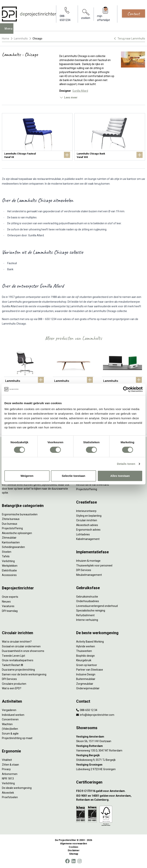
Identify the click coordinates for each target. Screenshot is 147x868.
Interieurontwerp (86, 511)
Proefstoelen (10, 797)
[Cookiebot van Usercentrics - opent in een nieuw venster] (126, 389)
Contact (134, 14)
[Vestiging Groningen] (111, 765)
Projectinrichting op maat (17, 738)
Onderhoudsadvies (88, 601)
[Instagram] (80, 861)
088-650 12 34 (87, 710)
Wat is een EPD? (12, 688)
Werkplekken (10, 566)
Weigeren (27, 476)
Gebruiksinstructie (87, 597)
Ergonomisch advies (88, 530)
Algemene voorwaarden (73, 844)
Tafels (6, 556)
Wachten (7, 724)
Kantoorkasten (11, 542)
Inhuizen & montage (88, 561)
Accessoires (9, 575)
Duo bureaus (10, 524)
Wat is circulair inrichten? (17, 642)
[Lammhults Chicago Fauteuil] (37, 137)
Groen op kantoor (87, 665)
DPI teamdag (10, 611)
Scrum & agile (10, 734)
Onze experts (10, 597)
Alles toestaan (120, 476)
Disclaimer (74, 850)
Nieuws (6, 602)
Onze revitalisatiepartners (18, 660)
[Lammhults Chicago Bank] (110, 137)
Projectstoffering (12, 528)
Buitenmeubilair (86, 679)
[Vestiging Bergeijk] (111, 755)
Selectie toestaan (74, 476)
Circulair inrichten (87, 520)
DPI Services (84, 570)
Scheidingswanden (13, 547)
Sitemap (74, 854)
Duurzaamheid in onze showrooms (23, 651)
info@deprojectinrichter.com (95, 715)
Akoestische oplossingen (17, 533)
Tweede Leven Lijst (13, 656)
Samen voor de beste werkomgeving (24, 674)
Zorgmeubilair (85, 684)
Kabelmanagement (88, 539)
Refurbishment (85, 615)
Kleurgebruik (84, 660)
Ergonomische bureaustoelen (20, 514)
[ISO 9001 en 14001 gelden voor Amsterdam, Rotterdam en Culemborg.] (111, 798)
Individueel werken (13, 715)
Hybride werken (86, 646)
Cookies (73, 847)
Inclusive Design (86, 674)
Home (6, 39)
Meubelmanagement (89, 575)
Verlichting (8, 561)
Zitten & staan (10, 765)
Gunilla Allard (80, 91)
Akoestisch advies (87, 525)
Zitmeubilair (9, 538)
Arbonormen (10, 774)
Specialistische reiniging (91, 611)
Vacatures (8, 606)
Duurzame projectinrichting (18, 670)
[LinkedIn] (73, 861)
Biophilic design (85, 656)
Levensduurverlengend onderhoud (97, 606)
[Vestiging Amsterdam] (111, 737)
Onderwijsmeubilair (88, 688)
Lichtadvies (83, 534)
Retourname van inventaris (93, 485)
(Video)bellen (10, 729)
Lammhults (21, 39)
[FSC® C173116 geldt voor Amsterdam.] (111, 791)
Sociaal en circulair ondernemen (21, 646)
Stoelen (7, 552)
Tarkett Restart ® (13, 665)
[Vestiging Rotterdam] (111, 746)
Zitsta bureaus (11, 519)
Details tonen (126, 464)
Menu (10, 31)
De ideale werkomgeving (17, 788)
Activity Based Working (90, 642)
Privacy (6, 769)
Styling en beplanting (89, 516)
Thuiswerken (84, 651)
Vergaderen (9, 710)
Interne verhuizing (87, 620)
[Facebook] (67, 861)
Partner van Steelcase (90, 670)
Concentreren (10, 719)
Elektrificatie (9, 570)
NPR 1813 (8, 779)
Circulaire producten (14, 684)
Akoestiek (8, 793)
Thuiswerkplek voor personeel (94, 566)
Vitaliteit (7, 760)
